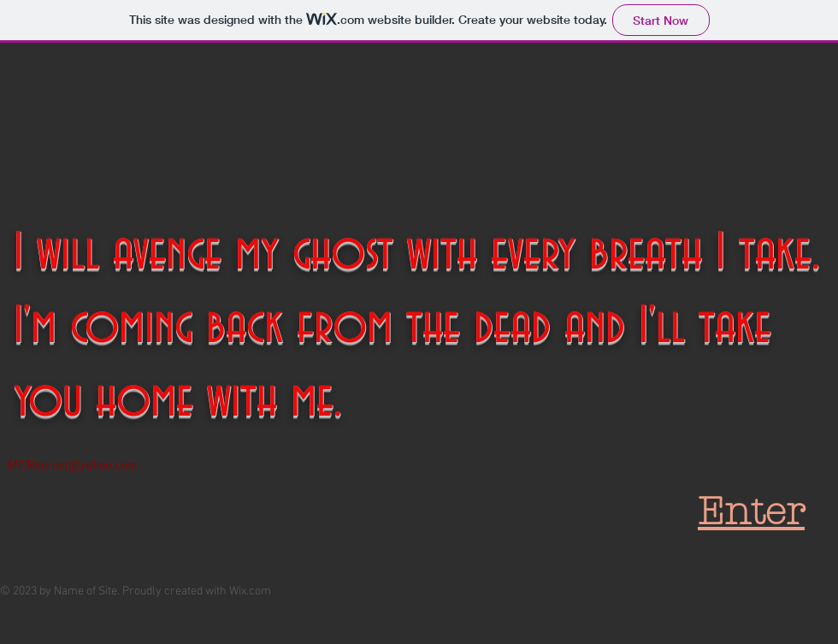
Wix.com (250, 591)
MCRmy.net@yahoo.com (72, 464)
